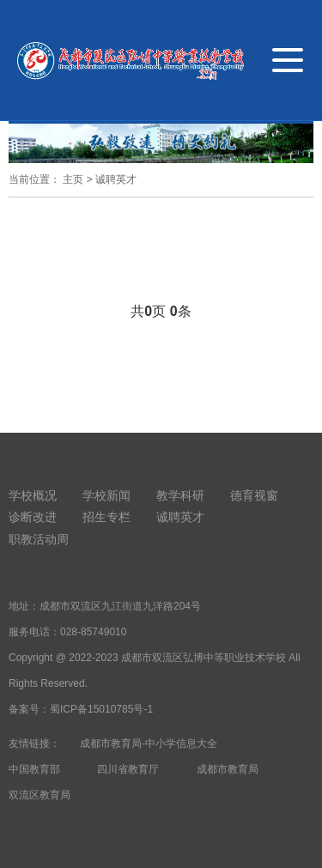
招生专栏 (106, 517)
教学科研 (180, 495)
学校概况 (33, 495)
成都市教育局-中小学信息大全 (149, 744)
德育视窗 (254, 495)
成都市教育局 (228, 769)
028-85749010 (93, 632)
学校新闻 (106, 495)
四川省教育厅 (128, 769)
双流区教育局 (39, 795)
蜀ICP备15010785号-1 (101, 709)
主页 (73, 179)
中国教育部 (34, 769)
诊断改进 (33, 517)
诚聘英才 (116, 179)
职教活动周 (39, 539)
